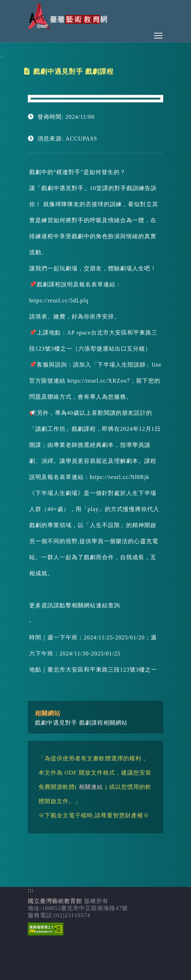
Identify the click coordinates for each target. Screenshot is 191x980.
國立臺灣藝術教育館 (55, 901)
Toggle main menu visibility (159, 34)
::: (2, 57)
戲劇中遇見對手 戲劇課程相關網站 (81, 723)
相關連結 (91, 787)
